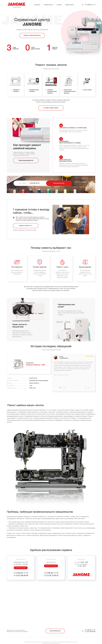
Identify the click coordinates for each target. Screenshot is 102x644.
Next (89, 383)
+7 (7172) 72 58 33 (51, 571)
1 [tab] (60, 383)
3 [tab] (65, 383)
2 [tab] (63, 383)
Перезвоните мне (59, 179)
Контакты (37, 5)
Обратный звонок (55, 626)
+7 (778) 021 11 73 (90, 5)
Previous (86, 383)
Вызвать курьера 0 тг (26, 221)
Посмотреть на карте (21, 563)
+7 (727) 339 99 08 (21, 571)
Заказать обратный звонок (32, 35)
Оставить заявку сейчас (51, 108)
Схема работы (69, 5)
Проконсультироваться (26, 161)
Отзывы (59, 5)
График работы (48, 5)
